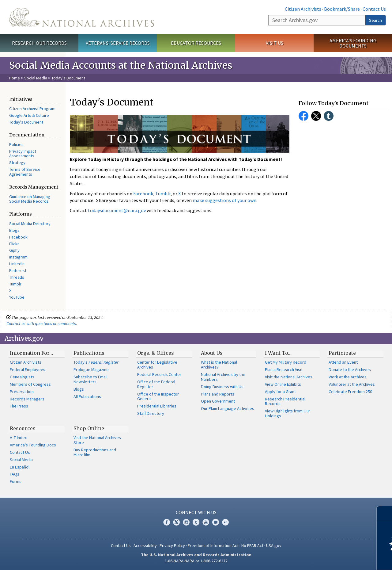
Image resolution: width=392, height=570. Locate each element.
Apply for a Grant (280, 392)
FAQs (15, 474)
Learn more (337, 559)
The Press (19, 406)
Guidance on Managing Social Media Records (30, 199)
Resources (23, 428)
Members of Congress (30, 384)
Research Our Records (39, 43)
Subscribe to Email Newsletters (90, 379)
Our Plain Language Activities (228, 408)
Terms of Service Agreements (25, 172)
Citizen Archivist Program (32, 109)
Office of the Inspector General (158, 396)
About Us (212, 353)
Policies (16, 144)
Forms (16, 481)
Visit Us (275, 43)
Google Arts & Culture (29, 115)
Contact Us (374, 9)
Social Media (36, 78)
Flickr (14, 244)
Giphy (14, 250)
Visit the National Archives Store (97, 440)
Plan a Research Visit (284, 369)
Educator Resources (196, 43)
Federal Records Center (159, 374)
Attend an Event (343, 362)
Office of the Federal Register (156, 384)
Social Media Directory (30, 224)
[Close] (385, 513)
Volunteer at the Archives (352, 384)
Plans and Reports (218, 394)
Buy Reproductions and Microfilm (95, 452)
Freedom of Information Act (213, 545)
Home (15, 78)
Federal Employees (28, 369)
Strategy (17, 163)
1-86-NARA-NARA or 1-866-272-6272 (196, 561)
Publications (89, 353)
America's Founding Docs (33, 445)
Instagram (18, 257)
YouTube (17, 297)
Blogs (14, 230)
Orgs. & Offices (156, 353)
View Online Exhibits (283, 384)
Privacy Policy (172, 545)
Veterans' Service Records (118, 43)
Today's (96, 362)
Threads (17, 277)
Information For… (31, 353)
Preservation (22, 392)
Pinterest (18, 270)
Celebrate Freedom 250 (350, 392)
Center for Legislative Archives (157, 365)
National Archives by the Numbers (223, 377)
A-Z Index (18, 438)
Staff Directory (151, 413)
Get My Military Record (286, 362)
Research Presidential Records (285, 401)
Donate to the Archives (350, 369)
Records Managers (27, 399)
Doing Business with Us (222, 387)
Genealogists (22, 377)
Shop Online (89, 428)
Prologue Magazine (91, 369)
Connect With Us (196, 512)
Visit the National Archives (289, 377)
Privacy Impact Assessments (23, 154)
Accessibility (145, 545)
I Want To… (278, 353)
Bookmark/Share (342, 9)
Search (375, 20)
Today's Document (26, 122)
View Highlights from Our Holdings (288, 413)
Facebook (18, 237)
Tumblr (15, 284)
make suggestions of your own (224, 200)
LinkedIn (17, 264)
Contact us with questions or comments (41, 323)
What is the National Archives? (219, 365)
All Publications (87, 396)
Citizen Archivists (303, 9)
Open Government (218, 401)
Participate (342, 353)
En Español (20, 467)
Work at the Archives (348, 377)
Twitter (316, 116)
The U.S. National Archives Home (82, 17)
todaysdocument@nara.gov (117, 210)
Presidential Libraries (157, 406)
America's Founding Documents (353, 43)
